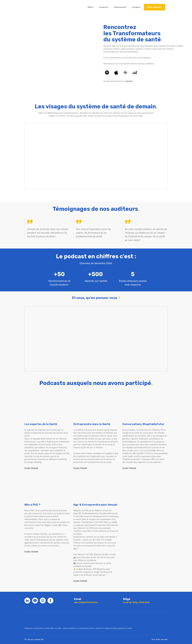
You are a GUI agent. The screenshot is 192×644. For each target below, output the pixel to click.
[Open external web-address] (48, 53)
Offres (90, 7)
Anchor (129, 81)
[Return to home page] (34, 7)
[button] (154, 7)
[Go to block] (36, 619)
